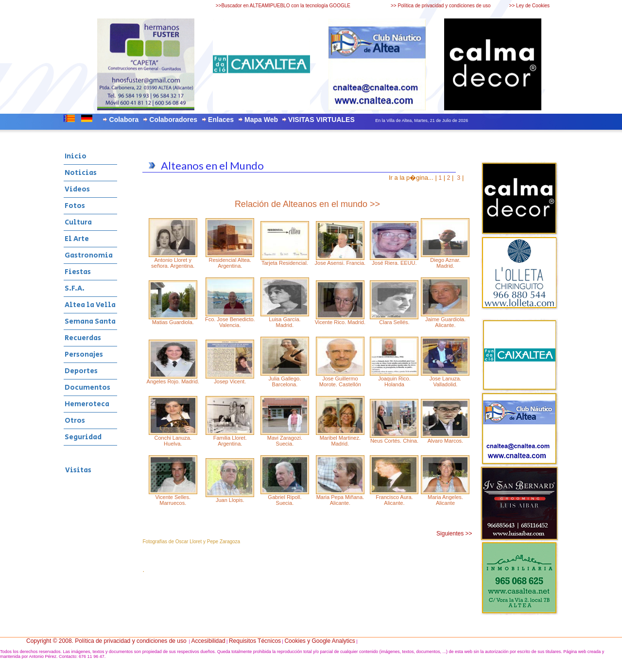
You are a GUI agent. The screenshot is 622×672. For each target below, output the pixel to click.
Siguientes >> (454, 534)
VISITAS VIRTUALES (321, 120)
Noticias (81, 173)
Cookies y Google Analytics (320, 641)
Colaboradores (173, 120)
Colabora (124, 120)
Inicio (76, 156)
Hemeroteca (87, 404)
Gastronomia (89, 255)
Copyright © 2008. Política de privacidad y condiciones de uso (106, 641)
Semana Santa (90, 321)
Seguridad (83, 437)
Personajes (84, 354)
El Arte (77, 239)
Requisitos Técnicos (255, 641)
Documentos (87, 388)
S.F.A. (75, 288)
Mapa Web (261, 120)
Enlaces (221, 120)
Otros (75, 421)
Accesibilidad (208, 641)
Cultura (78, 222)
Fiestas (78, 272)
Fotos (75, 206)
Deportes (81, 371)
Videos (77, 189)
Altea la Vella (90, 305)
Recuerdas (83, 338)
